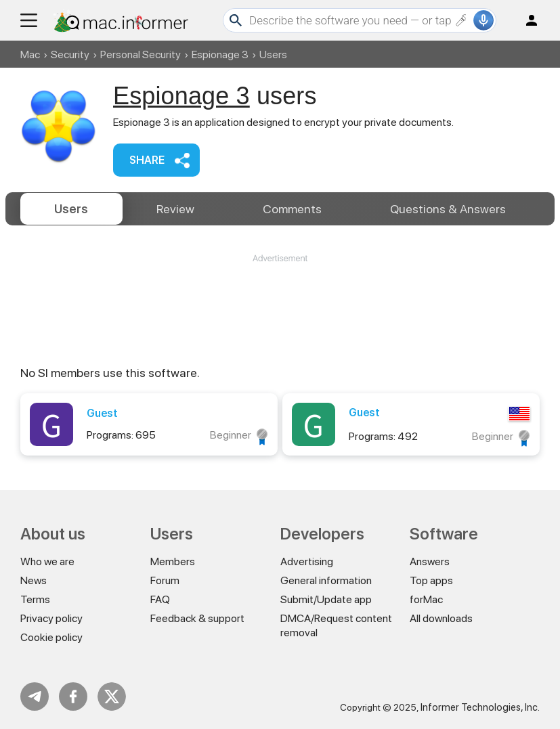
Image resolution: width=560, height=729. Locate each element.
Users (71, 209)
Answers (448, 209)
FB (73, 697)
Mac (30, 54)
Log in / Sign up (525, 20)
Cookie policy (51, 637)
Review (175, 209)
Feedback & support (197, 618)
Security (70, 54)
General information (326, 580)
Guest (102, 413)
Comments (292, 209)
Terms (35, 599)
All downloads (441, 618)
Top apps (431, 580)
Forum (165, 580)
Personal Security (141, 54)
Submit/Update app (326, 599)
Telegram (35, 697)
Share (147, 160)
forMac (426, 599)
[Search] (360, 20)
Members (173, 561)
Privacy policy (51, 618)
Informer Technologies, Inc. (480, 707)
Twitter (112, 697)
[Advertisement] (280, 305)
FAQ (160, 599)
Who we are (47, 561)
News (34, 580)
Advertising (307, 561)
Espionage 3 (220, 54)
